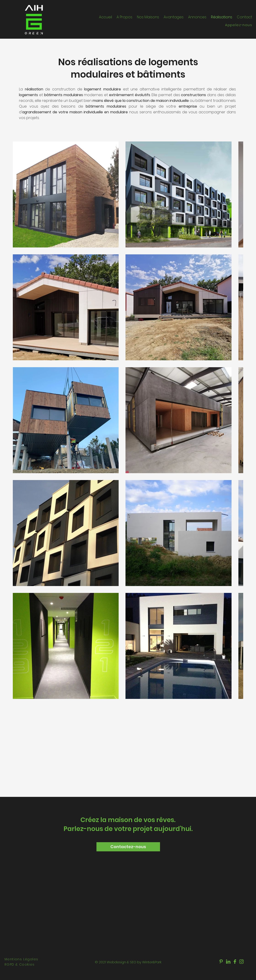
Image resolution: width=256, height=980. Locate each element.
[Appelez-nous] (232, 25)
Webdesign (116, 962)
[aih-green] (222, 962)
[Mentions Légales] (26, 959)
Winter (147, 962)
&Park (157, 962)
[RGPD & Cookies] (26, 965)
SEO (133, 962)
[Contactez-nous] (128, 847)
